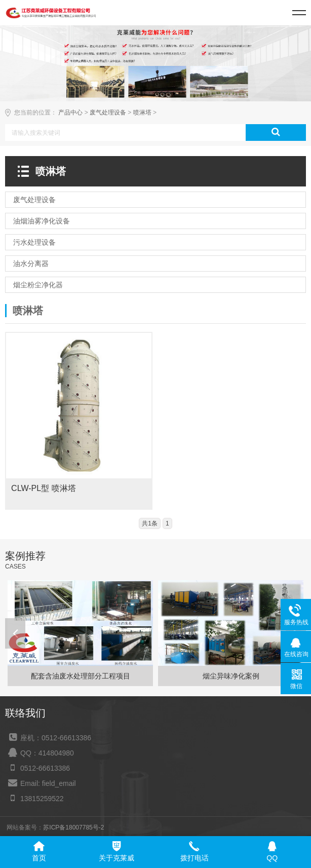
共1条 (150, 523)
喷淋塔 (142, 112)
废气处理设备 (108, 112)
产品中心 (70, 112)
